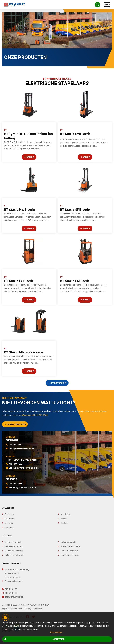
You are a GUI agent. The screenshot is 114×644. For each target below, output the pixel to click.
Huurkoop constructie (70, 555)
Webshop (9, 523)
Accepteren (34, 639)
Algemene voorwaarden (12, 609)
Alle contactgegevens (14, 581)
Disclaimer (38, 609)
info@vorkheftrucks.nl (22, 448)
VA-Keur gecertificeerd (70, 546)
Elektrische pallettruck (14, 555)
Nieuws (64, 519)
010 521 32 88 (10, 589)
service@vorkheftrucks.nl (23, 487)
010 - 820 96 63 (16, 445)
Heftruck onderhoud (69, 551)
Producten (9, 514)
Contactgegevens (15, 424)
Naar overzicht (57, 383)
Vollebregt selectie (69, 542)
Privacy (28, 609)
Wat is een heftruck (13, 542)
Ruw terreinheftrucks (14, 551)
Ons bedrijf (9, 527)
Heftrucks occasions (14, 546)
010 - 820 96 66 (16, 464)
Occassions (10, 519)
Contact (64, 523)
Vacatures (65, 514)
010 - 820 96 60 (16, 484)
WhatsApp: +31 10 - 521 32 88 (35, 415)
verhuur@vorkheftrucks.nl (24, 468)
